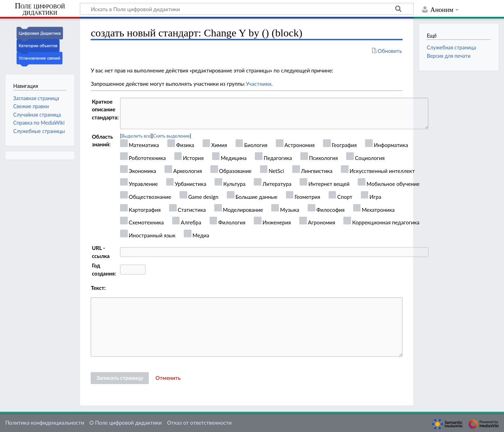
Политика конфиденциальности (45, 423)
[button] (168, 378)
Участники (258, 84)
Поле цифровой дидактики (40, 9)
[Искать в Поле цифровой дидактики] (247, 9)
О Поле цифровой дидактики (125, 423)
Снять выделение (171, 136)
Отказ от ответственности (199, 423)
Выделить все (136, 136)
